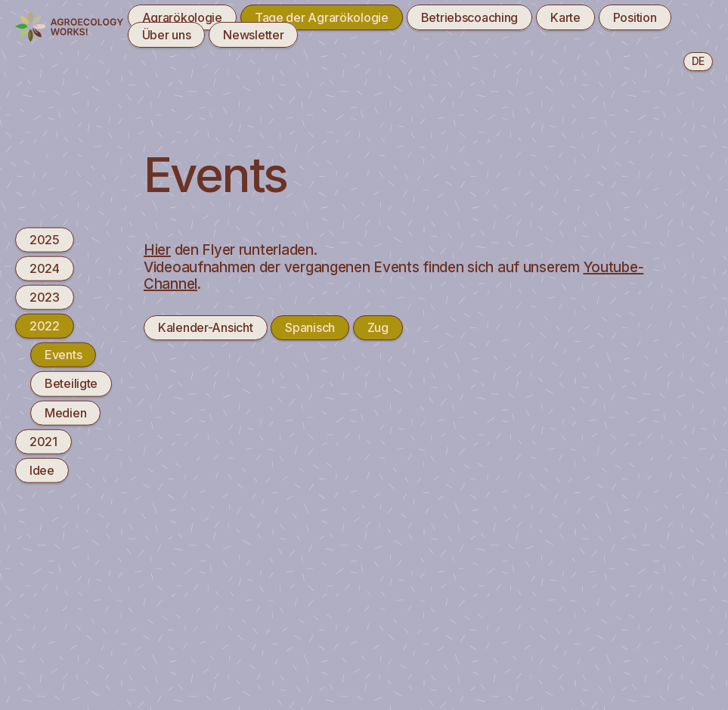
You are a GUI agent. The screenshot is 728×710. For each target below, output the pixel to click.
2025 (45, 239)
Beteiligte (71, 383)
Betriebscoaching (470, 17)
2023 (45, 297)
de (698, 61)
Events (63, 355)
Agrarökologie (182, 17)
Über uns (167, 35)
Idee (42, 470)
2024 (45, 268)
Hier (157, 250)
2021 (43, 441)
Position (635, 17)
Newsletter (253, 35)
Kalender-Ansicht (206, 327)
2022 (45, 326)
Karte (565, 17)
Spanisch (310, 327)
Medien (65, 412)
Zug (378, 327)
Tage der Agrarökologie (322, 17)
